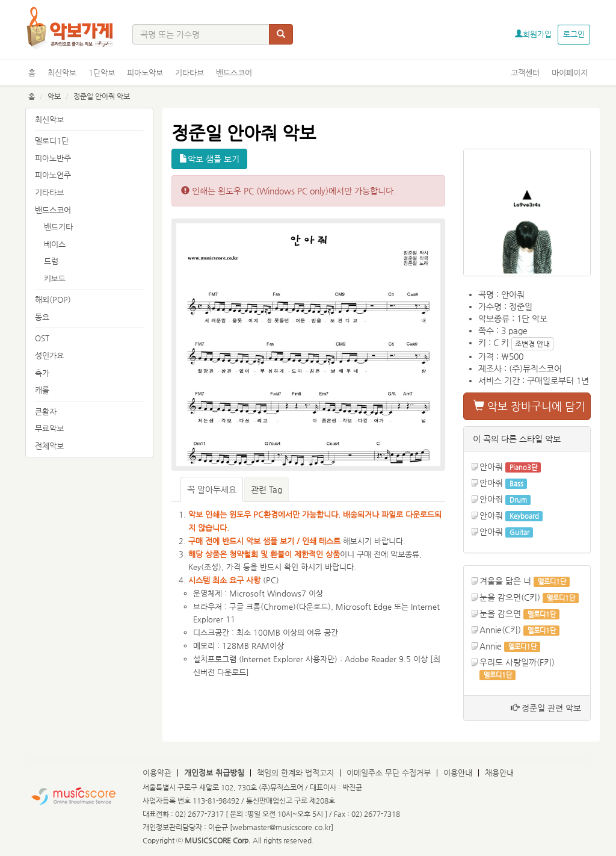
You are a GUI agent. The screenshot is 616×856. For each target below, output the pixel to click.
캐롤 (42, 390)
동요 (42, 317)
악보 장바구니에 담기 (529, 406)
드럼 (51, 261)
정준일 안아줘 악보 (102, 96)
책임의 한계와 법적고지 (295, 773)
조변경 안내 (532, 344)
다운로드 (313, 606)
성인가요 (49, 355)
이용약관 (157, 773)
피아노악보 (145, 73)
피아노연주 (53, 175)
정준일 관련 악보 (546, 708)
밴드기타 (58, 227)
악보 (54, 96)
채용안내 (499, 773)
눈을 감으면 (500, 613)
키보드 (55, 278)
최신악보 (62, 73)
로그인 (574, 34)
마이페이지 (570, 73)
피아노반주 (53, 158)
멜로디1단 (52, 141)
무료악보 (49, 428)
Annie (491, 646)
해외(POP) (53, 299)
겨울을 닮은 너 (505, 581)
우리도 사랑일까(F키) (517, 662)
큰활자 (46, 411)
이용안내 (458, 773)
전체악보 (49, 446)
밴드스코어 (234, 73)
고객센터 (525, 73)
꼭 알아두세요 (212, 489)
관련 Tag (266, 489)
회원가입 (533, 34)
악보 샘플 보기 (209, 159)
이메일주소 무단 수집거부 (389, 773)
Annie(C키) (500, 630)
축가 (42, 373)
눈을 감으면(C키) (510, 597)
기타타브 (189, 73)
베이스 (55, 244)
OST (42, 338)
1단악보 (102, 73)
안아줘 (491, 467)
